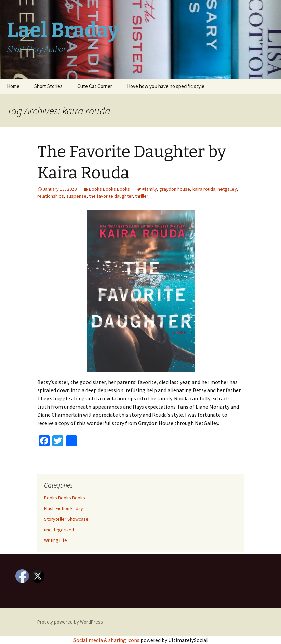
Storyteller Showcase (66, 519)
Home (13, 86)
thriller (142, 196)
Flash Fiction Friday (64, 508)
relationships (51, 196)
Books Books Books (109, 189)
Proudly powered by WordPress (70, 622)
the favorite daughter (111, 196)
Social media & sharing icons (107, 640)
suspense (76, 196)
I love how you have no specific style (166, 86)
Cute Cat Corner (95, 86)
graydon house (175, 189)
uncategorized (59, 530)
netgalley (227, 189)
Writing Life (56, 540)
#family (150, 189)
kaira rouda (204, 189)
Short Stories (48, 86)
